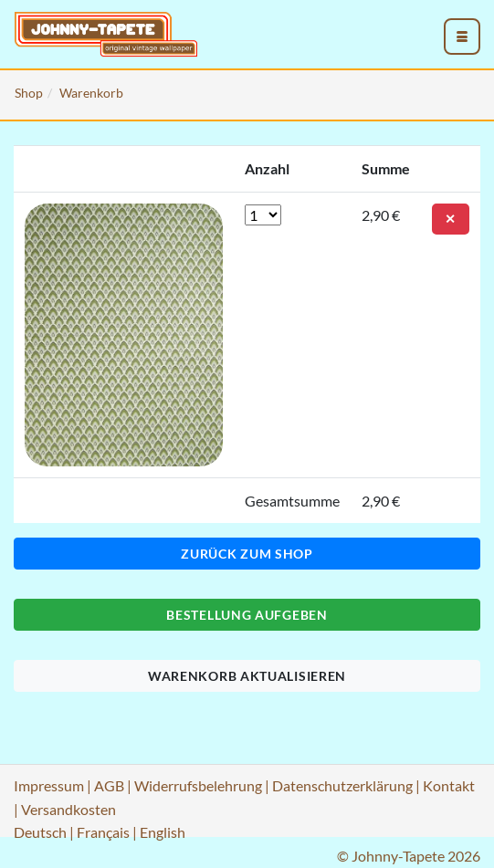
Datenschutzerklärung (342, 785)
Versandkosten (68, 809)
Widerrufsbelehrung (198, 785)
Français (103, 832)
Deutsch (40, 832)
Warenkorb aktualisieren (247, 676)
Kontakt (449, 785)
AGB (109, 785)
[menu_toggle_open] (462, 37)
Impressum (49, 785)
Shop (29, 93)
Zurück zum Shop (247, 554)
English (163, 832)
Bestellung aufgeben (247, 615)
